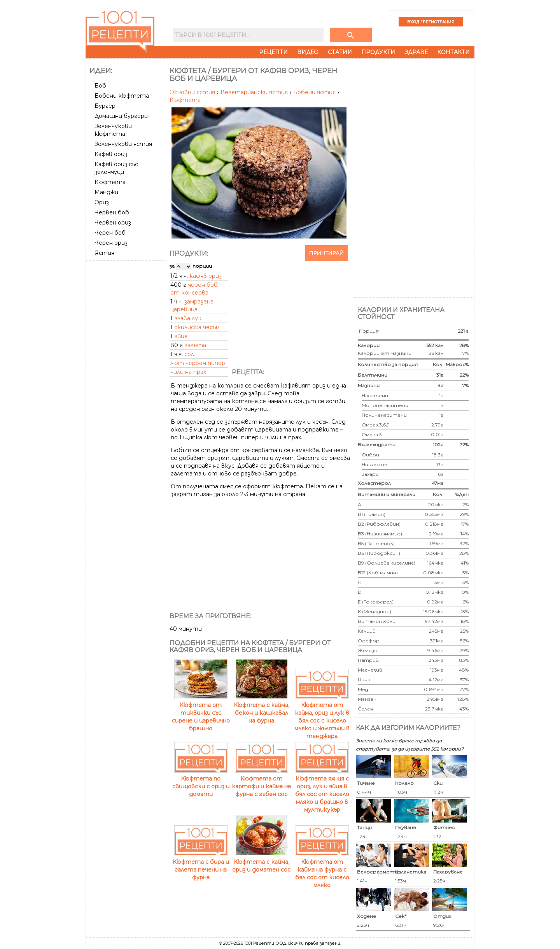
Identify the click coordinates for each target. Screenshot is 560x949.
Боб (100, 86)
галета (195, 345)
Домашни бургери (121, 116)
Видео (308, 52)
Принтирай (326, 253)
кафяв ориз (206, 276)
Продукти (378, 52)
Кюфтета (110, 182)
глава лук (188, 318)
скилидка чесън (197, 327)
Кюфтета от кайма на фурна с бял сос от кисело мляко (322, 870)
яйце (181, 336)
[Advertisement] (127, 380)
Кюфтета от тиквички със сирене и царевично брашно (201, 713)
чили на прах (188, 372)
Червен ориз (113, 223)
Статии (340, 52)
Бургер (105, 106)
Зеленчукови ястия (123, 144)
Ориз (102, 202)
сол (189, 354)
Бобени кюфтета (122, 96)
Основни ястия (193, 92)
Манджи (106, 192)
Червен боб (112, 212)
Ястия (104, 253)
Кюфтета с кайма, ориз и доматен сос (261, 862)
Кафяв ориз (111, 154)
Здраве (416, 52)
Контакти (453, 52)
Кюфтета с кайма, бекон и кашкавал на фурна (262, 709)
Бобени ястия (315, 92)
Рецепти (273, 52)
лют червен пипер (198, 363)
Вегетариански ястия (255, 92)
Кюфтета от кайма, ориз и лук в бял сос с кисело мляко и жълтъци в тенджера (322, 717)
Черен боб (110, 233)
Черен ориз (111, 243)
